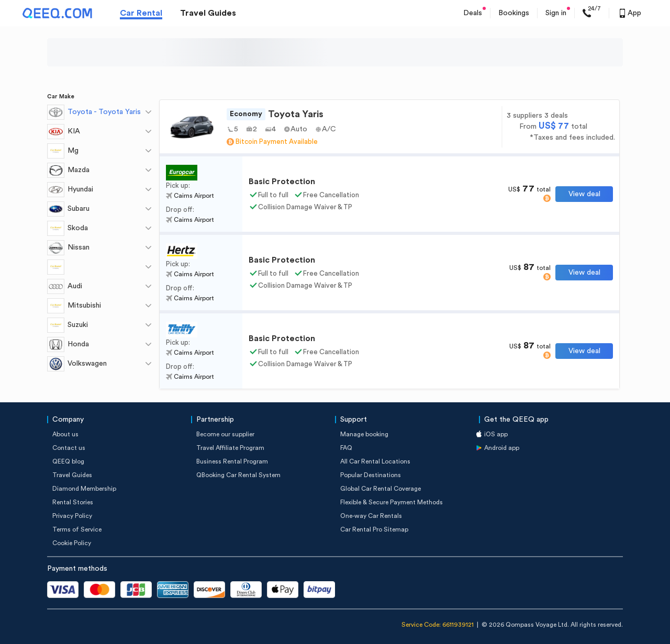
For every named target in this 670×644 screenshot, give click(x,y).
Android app (502, 448)
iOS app (496, 434)
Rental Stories (73, 502)
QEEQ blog (68, 461)
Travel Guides (208, 13)
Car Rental (141, 13)
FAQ (346, 448)
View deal (584, 194)
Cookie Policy (72, 543)
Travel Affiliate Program (230, 448)
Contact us (69, 448)
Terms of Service (77, 529)
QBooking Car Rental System (238, 475)
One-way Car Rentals (371, 516)
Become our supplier (225, 434)
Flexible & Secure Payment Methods (392, 502)
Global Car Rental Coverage (381, 489)
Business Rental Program (232, 461)
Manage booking (364, 434)
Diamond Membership (84, 489)
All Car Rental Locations (375, 461)
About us (65, 434)
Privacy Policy (72, 516)
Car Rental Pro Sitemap (374, 529)
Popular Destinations (371, 475)
